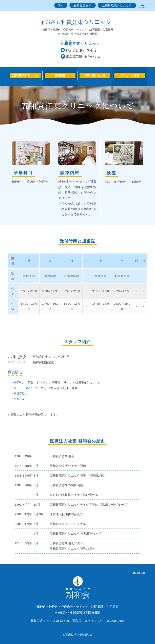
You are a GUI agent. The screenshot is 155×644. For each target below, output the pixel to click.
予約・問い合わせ (95, 75)
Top (61, 5)
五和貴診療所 (83, 5)
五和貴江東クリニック (117, 5)
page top (139, 573)
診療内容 (60, 75)
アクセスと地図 (130, 75)
